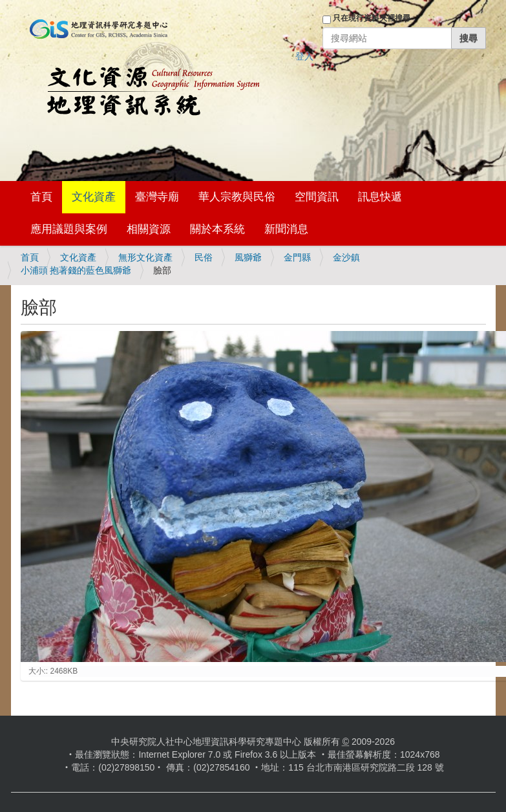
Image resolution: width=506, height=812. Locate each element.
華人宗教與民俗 (237, 197)
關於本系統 (217, 229)
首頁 (41, 197)
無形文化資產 (145, 257)
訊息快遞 (380, 197)
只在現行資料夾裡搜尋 (372, 18)
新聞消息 (286, 229)
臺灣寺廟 (157, 197)
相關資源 (149, 229)
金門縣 (297, 257)
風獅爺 (248, 257)
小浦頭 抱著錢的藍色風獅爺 (76, 270)
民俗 (204, 257)
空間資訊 (317, 197)
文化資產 (94, 197)
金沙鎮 (346, 257)
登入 (304, 56)
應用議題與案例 (69, 229)
